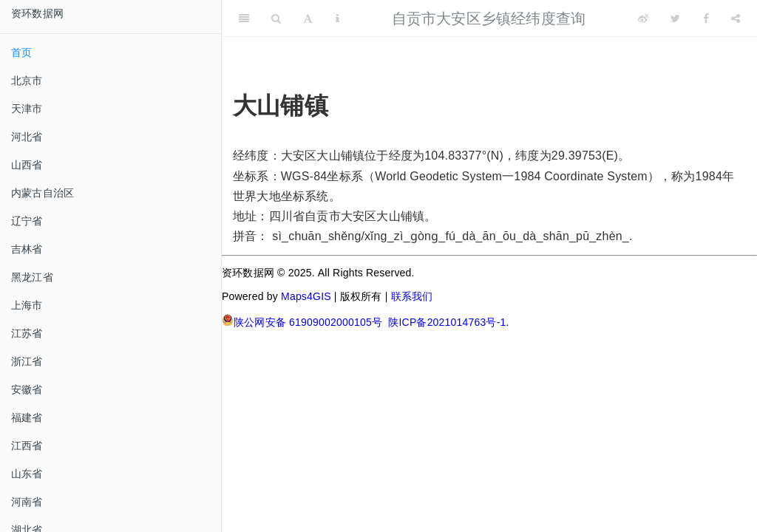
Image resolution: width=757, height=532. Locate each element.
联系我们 (412, 296)
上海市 (27, 305)
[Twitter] (675, 18)
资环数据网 (37, 13)
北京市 (27, 81)
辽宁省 (27, 221)
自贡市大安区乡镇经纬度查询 (489, 18)
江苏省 (27, 333)
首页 (21, 52)
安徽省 (27, 389)
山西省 (27, 165)
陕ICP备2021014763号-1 (447, 322)
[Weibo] (643, 18)
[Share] (736, 18)
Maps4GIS (306, 296)
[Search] (276, 18)
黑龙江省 (32, 277)
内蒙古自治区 (43, 193)
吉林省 (27, 249)
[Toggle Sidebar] (244, 18)
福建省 (27, 417)
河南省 (27, 502)
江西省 (27, 446)
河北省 (27, 137)
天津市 (27, 109)
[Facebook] (706, 18)
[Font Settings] (308, 18)
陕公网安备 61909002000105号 (302, 321)
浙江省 (27, 361)
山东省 (27, 474)
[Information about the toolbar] (337, 18)
